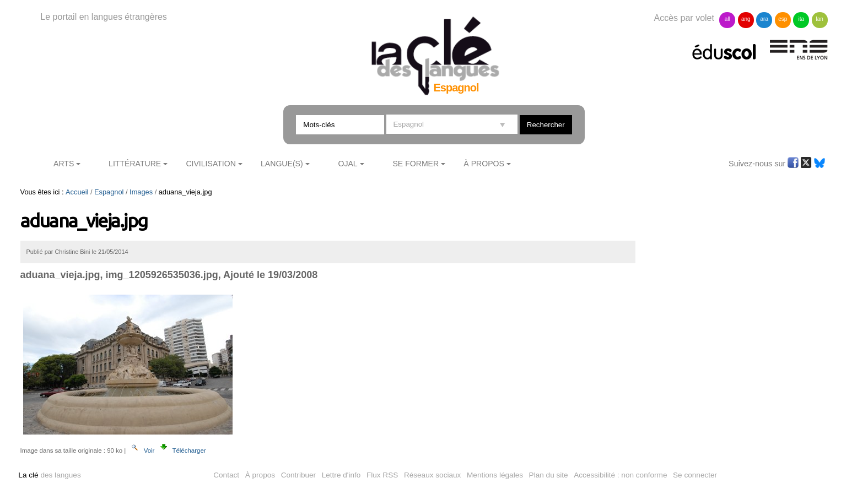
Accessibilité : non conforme (620, 475)
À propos (260, 475)
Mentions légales (495, 475)
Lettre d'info (341, 475)
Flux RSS (382, 475)
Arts (64, 164)
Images (141, 192)
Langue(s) (282, 164)
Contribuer (298, 475)
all (727, 19)
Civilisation (211, 164)
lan (819, 19)
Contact (226, 475)
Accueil (77, 192)
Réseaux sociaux (433, 475)
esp (783, 19)
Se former (416, 164)
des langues (49, 475)
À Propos (484, 164)
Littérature (135, 164)
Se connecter (695, 475)
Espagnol (109, 192)
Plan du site (549, 475)
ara (764, 19)
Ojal (347, 164)
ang (746, 19)
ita (801, 19)
